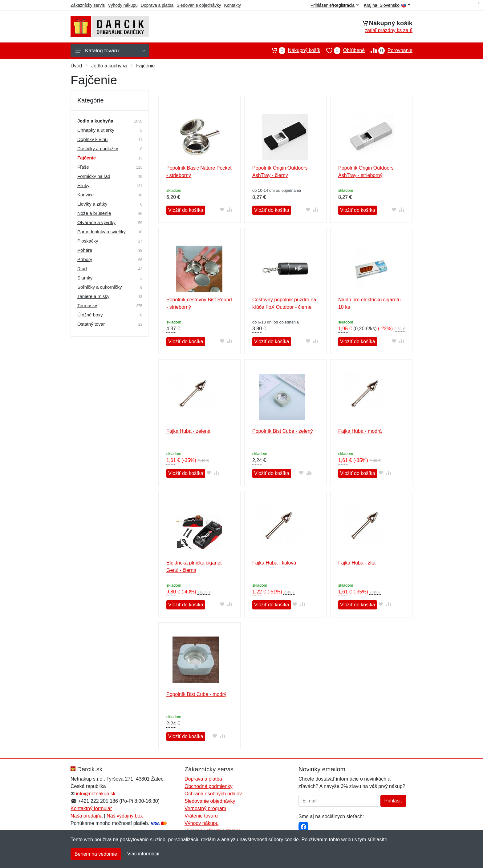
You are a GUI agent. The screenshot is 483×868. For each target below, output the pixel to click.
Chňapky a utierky (96, 130)
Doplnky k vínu (92, 139)
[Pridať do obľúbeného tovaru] (222, 209)
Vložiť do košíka (186, 210)
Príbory (85, 259)
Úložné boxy (90, 315)
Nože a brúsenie (94, 213)
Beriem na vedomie (96, 854)
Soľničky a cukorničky (99, 287)
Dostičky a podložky (98, 149)
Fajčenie (87, 158)
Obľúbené (343, 50)
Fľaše (83, 167)
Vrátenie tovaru (201, 816)
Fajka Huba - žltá (357, 563)
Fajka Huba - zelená (188, 431)
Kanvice (85, 195)
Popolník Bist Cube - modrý (196, 694)
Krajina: (387, 5)
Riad (82, 269)
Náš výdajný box (125, 816)
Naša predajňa (87, 816)
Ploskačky (88, 241)
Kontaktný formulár (91, 808)
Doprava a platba (157, 5)
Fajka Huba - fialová (274, 563)
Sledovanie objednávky (199, 5)
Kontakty (232, 5)
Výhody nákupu (123, 5)
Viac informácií (143, 854)
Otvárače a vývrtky (96, 222)
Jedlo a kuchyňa (109, 66)
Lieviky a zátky (92, 204)
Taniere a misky (93, 296)
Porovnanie (389, 50)
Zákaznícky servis (88, 5)
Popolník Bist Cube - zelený (283, 431)
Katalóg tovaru (110, 51)
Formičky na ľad (94, 176)
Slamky (85, 278)
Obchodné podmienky (209, 786)
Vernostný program (205, 808)
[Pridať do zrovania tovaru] (230, 209)
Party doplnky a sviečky (101, 232)
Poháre (85, 250)
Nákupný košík (293, 50)
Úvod (76, 66)
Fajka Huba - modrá (360, 431)
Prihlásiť (393, 801)
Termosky (87, 305)
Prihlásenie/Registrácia (335, 5)
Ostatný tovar (91, 324)
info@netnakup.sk (95, 794)
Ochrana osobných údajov (213, 794)
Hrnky (83, 185)
